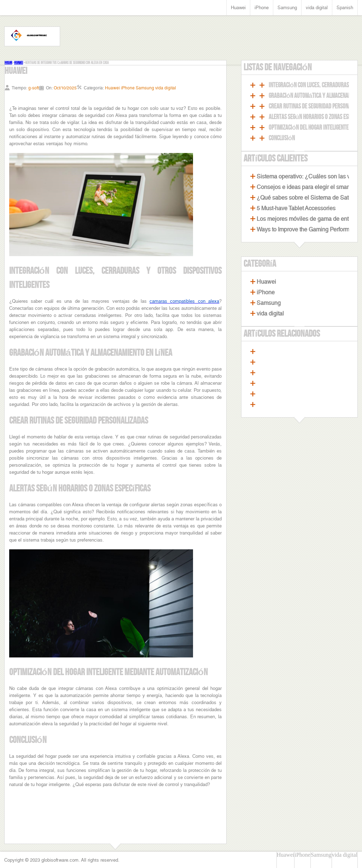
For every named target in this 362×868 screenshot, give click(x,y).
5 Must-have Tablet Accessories (296, 208)
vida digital (317, 8)
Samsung (287, 8)
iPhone (262, 8)
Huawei (238, 8)
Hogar (8, 63)
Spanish (345, 8)
